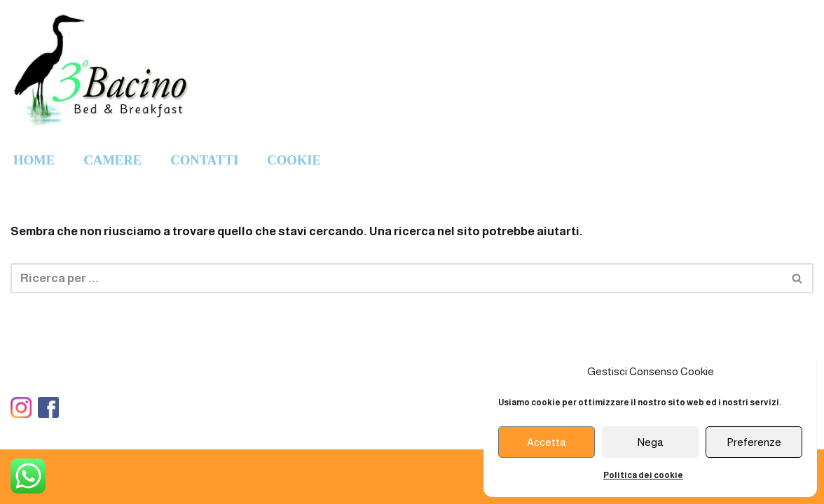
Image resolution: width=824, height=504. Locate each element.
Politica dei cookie (643, 475)
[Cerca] (396, 278)
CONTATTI (204, 160)
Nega (651, 442)
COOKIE (294, 160)
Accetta (547, 442)
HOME (34, 160)
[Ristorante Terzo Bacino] (102, 70)
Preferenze (754, 442)
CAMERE (112, 160)
